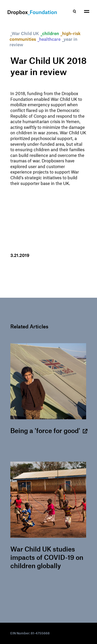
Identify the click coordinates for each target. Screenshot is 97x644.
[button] (87, 12)
